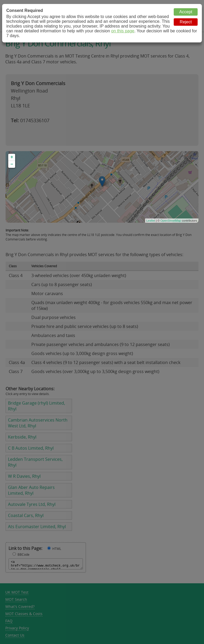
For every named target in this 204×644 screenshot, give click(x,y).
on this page (123, 31)
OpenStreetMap (171, 221)
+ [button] (12, 157)
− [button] (12, 164)
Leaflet (151, 221)
